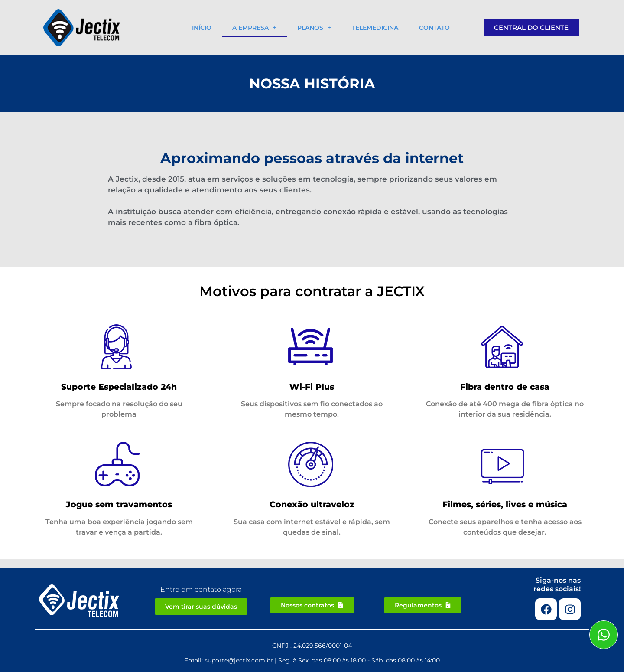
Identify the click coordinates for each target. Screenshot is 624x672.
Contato (434, 28)
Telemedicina (375, 28)
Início (202, 28)
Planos (314, 28)
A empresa (254, 28)
